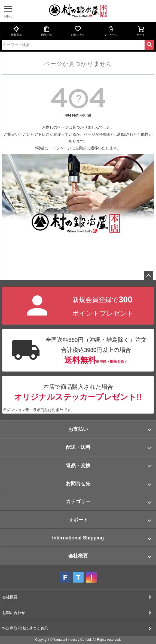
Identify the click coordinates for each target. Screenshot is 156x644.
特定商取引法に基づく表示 (25, 628)
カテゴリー (78, 501)
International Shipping (78, 538)
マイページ (111, 31)
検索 (149, 45)
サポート (78, 520)
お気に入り (78, 31)
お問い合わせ (14, 613)
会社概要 (78, 556)
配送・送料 (78, 447)
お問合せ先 (78, 483)
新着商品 (16, 31)
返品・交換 (78, 465)
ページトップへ (148, 276)
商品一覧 (47, 31)
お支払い (78, 429)
